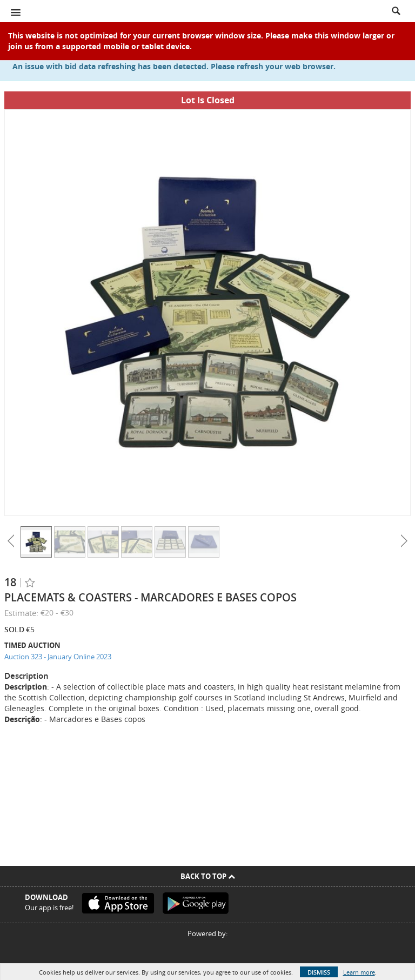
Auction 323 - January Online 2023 (58, 657)
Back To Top (208, 876)
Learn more (359, 972)
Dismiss (319, 972)
